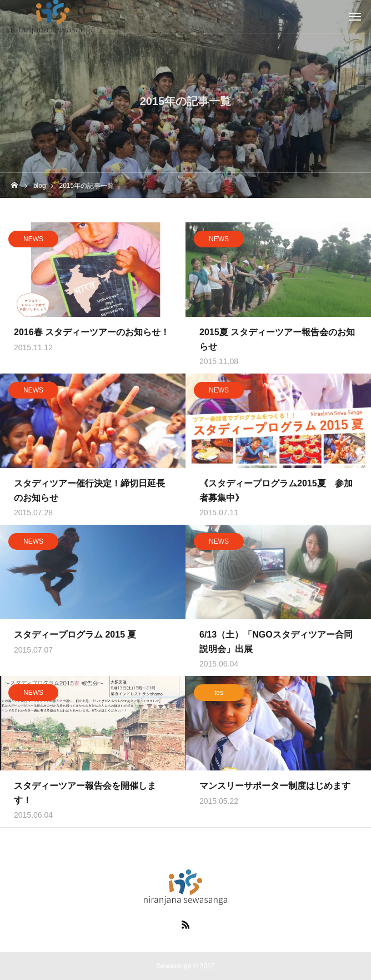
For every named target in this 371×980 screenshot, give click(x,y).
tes (219, 695)
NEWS (33, 241)
